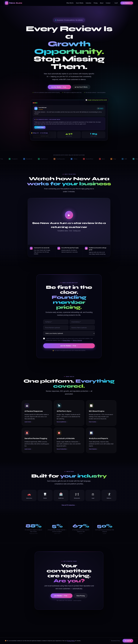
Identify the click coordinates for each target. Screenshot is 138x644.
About (102, 3)
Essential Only (115, 641)
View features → (94, 452)
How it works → (93, 425)
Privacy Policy (71, 641)
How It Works (80, 3)
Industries (88, 3)
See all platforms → (62, 425)
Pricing (96, 3)
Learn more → (28, 425)
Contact (108, 3)
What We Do (70, 3)
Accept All (128, 641)
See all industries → (62, 452)
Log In (116, 3)
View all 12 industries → (69, 505)
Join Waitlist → (127, 3)
